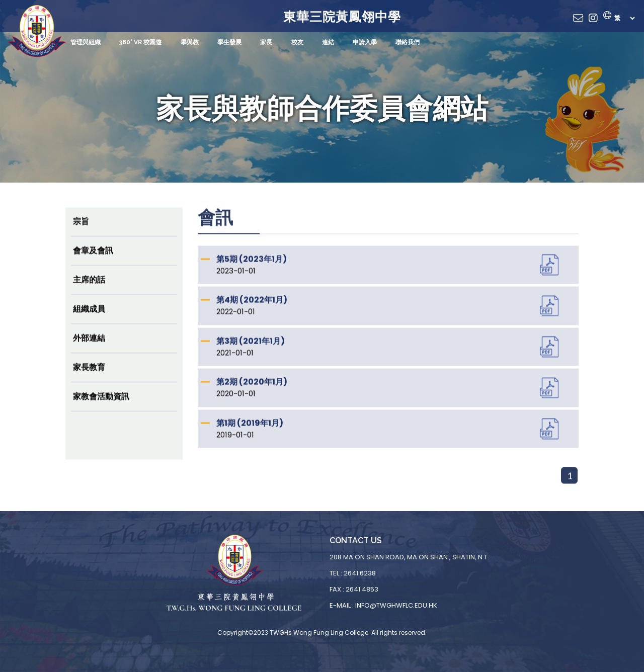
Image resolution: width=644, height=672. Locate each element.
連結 (327, 42)
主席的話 (89, 289)
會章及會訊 (93, 260)
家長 (266, 42)
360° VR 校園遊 (140, 42)
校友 (296, 42)
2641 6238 (360, 573)
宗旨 (81, 231)
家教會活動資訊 (101, 406)
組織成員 (89, 318)
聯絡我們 (407, 42)
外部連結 (89, 347)
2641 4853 (362, 589)
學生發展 (229, 42)
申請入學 (364, 42)
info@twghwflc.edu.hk (396, 605)
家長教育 (89, 376)
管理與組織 (86, 42)
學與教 (189, 42)
